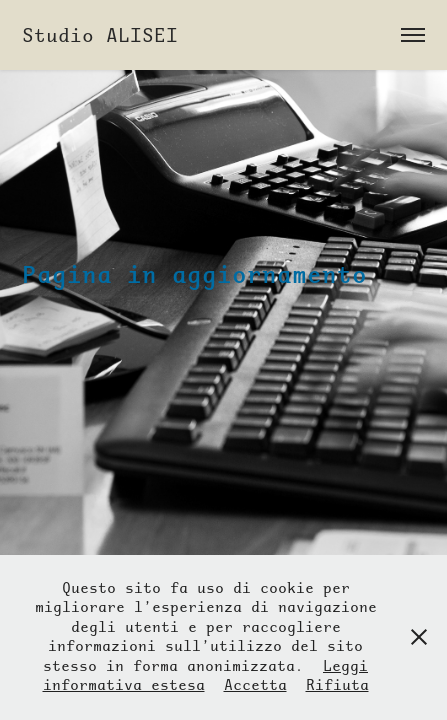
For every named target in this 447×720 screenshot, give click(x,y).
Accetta (255, 685)
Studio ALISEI (100, 35)
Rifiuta (337, 685)
